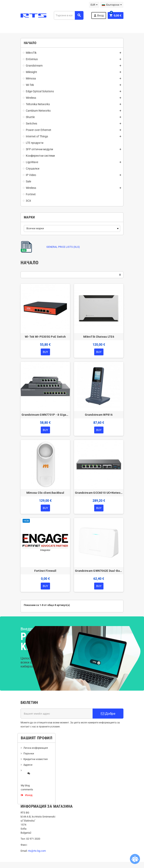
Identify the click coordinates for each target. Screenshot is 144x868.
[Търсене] (69, 15)
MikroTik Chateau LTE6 (99, 337)
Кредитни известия (35, 759)
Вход (99, 15)
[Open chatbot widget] (135, 859)
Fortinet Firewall (45, 571)
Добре (108, 714)
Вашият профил (37, 738)
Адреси (28, 765)
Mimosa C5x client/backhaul (45, 493)
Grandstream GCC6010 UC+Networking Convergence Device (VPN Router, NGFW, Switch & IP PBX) (99, 493)
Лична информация (36, 748)
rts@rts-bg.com (37, 851)
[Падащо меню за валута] (94, 5)
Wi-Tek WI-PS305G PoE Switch (45, 337)
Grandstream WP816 (99, 415)
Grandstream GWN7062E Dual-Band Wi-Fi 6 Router (99, 571)
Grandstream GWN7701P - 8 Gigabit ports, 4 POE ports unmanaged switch (45, 415)
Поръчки (29, 753)
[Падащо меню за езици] (112, 5)
